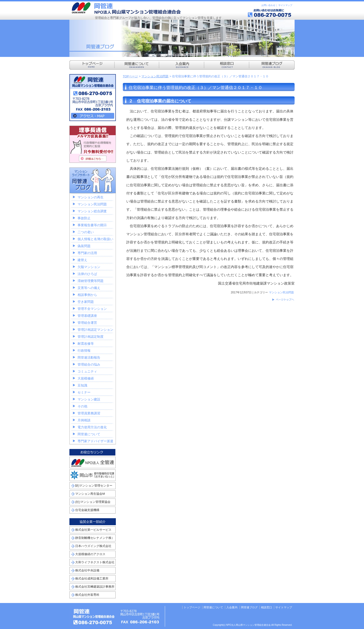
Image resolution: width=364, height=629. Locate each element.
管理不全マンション (92, 309)
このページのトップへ (283, 300)
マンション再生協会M (90, 494)
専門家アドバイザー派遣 (95, 441)
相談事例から (87, 295)
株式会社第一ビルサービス (93, 530)
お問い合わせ (268, 5)
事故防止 (84, 218)
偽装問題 (84, 246)
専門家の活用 (87, 253)
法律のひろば (87, 274)
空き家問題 (86, 302)
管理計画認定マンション (95, 330)
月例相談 (84, 420)
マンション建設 (89, 399)
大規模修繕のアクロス (90, 554)
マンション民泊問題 (155, 76)
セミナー (84, 392)
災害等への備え (89, 288)
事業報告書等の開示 (92, 225)
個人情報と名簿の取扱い (95, 239)
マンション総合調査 (92, 211)
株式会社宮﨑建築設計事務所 (95, 587)
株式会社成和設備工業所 (92, 578)
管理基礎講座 (87, 316)
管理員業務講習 (89, 413)
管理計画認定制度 (91, 337)
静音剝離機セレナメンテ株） (95, 538)
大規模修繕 (86, 378)
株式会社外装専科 (87, 595)
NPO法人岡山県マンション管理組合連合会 (126, 8)
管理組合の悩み (89, 364)
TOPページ (130, 76)
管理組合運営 (87, 323)
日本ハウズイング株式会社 (93, 546)
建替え (82, 260)
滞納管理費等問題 (91, 281)
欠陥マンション (89, 267)
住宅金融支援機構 (87, 510)
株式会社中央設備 (87, 570)
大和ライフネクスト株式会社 (95, 562)
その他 (82, 406)
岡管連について (89, 434)
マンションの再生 (91, 197)
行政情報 (84, 351)
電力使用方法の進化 (92, 427)
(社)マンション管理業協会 (93, 502)
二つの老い (86, 232)
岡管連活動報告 (89, 357)
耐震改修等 (86, 344)
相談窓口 (266, 607)
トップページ (192, 607)
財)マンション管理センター (94, 486)
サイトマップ (285, 5)
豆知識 (82, 385)
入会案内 (232, 607)
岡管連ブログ (249, 607)
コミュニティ (87, 371)
